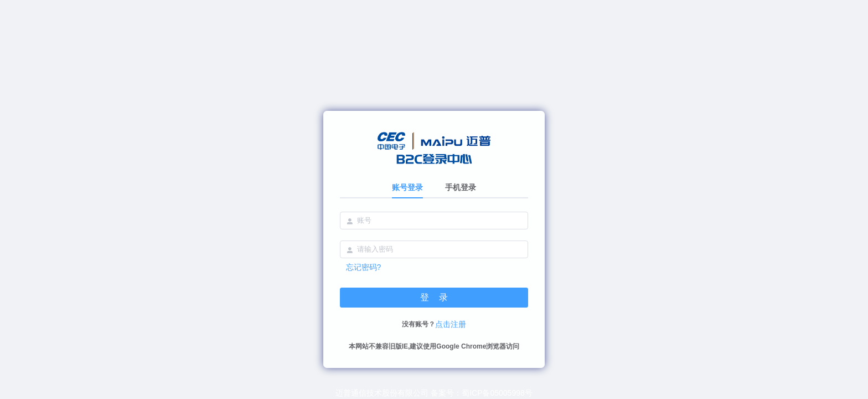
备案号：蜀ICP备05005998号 (482, 393)
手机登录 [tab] (461, 187)
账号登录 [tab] (407, 187)
